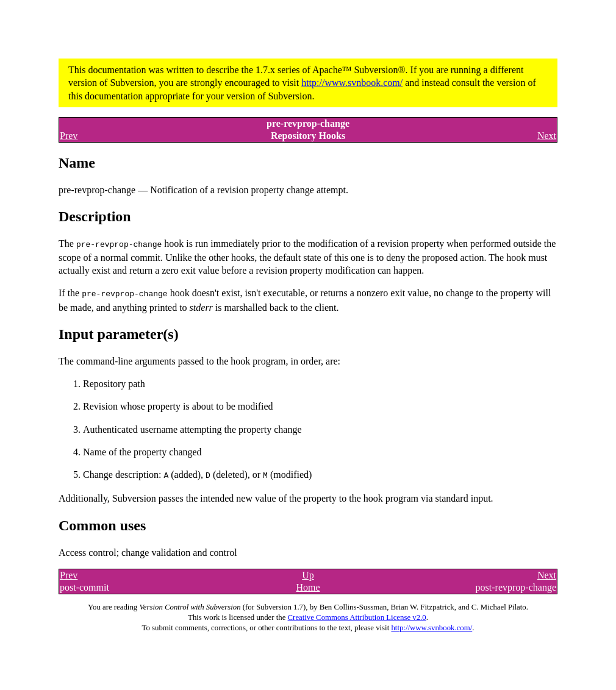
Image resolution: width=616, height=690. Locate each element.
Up (308, 573)
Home (308, 585)
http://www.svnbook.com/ (352, 83)
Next (547, 136)
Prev (69, 136)
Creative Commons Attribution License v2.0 (357, 616)
